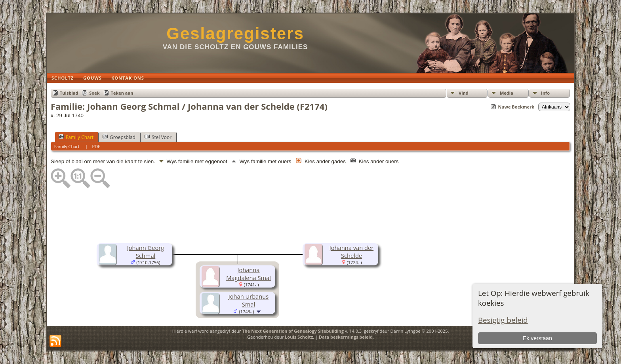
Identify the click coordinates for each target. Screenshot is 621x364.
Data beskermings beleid (346, 337)
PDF (96, 146)
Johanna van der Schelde (351, 252)
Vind (464, 93)
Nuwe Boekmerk (516, 107)
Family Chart (76, 137)
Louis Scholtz (299, 337)
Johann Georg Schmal (146, 252)
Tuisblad (69, 93)
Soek (94, 93)
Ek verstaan (537, 338)
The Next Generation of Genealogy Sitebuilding (293, 331)
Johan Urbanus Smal (249, 300)
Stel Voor (158, 137)
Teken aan (122, 93)
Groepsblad (119, 137)
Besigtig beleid (503, 320)
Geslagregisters (235, 33)
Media (507, 93)
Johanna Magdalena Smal (249, 274)
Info (545, 93)
